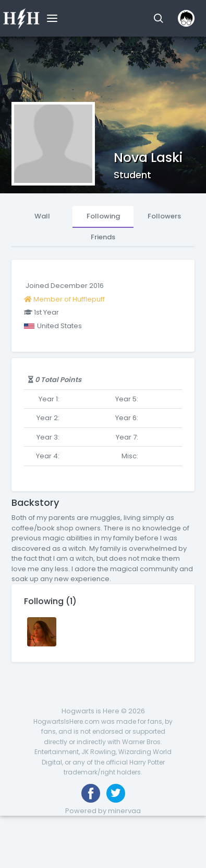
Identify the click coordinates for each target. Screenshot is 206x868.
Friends (103, 237)
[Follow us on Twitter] (116, 793)
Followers (164, 216)
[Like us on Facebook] (91, 793)
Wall (42, 216)
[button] (158, 18)
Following (103, 216)
